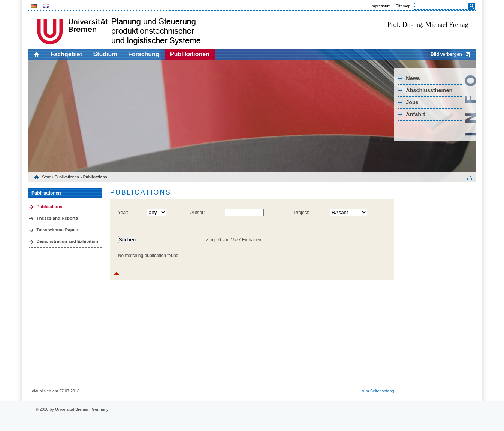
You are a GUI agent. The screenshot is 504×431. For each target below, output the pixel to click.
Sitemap (403, 6)
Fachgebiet (66, 54)
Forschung (144, 54)
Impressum (381, 6)
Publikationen (190, 54)
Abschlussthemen (429, 90)
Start (46, 177)
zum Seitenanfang (378, 391)
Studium (105, 54)
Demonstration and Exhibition (67, 241)
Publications (49, 207)
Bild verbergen (446, 54)
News (413, 78)
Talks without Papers (58, 230)
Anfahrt (415, 114)
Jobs (412, 102)
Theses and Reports (57, 218)
